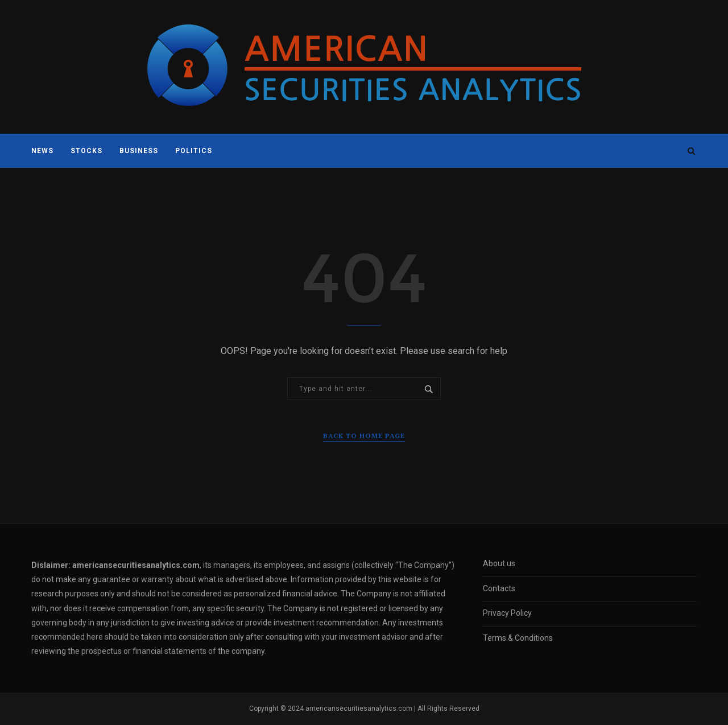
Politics (194, 151)
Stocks (86, 151)
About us (499, 563)
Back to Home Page (364, 436)
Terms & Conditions (518, 638)
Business (139, 151)
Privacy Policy (507, 613)
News (42, 151)
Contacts (499, 588)
